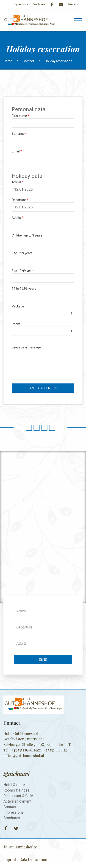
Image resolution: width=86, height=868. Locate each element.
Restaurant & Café (18, 796)
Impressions (20, 4)
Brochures (39, 4)
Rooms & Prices (16, 790)
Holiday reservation (58, 61)
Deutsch (73, 4)
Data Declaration (33, 859)
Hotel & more (14, 785)
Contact (28, 61)
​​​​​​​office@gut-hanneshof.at (24, 755)
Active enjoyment (17, 801)
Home (8, 61)
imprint (10, 859)
